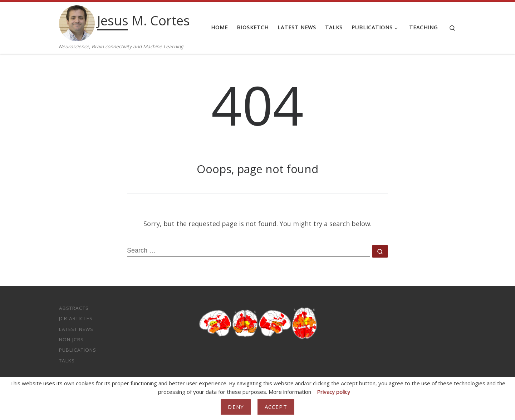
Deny (236, 407)
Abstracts (74, 308)
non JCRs (71, 340)
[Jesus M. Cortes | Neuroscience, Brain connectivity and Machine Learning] (77, 22)
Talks (67, 361)
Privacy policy (333, 392)
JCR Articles (76, 318)
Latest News (76, 329)
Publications (78, 350)
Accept (276, 407)
